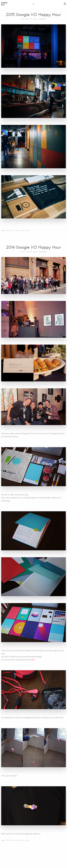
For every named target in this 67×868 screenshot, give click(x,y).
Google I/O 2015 (13, 230)
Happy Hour (25, 230)
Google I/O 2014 (13, 840)
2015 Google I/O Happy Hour (33, 15)
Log (22, 19)
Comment (42, 19)
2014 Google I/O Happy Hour (33, 247)
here (33, 660)
